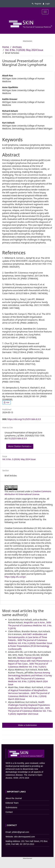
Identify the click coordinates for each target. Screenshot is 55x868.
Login (46, 4)
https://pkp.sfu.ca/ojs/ (15, 577)
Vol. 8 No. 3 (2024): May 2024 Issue (24, 50)
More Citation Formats (20, 446)
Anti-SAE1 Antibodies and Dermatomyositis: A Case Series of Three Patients (28, 637)
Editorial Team (12, 803)
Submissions (11, 807)
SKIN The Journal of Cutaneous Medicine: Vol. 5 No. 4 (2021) (28, 665)
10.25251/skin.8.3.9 (17, 438)
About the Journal (14, 798)
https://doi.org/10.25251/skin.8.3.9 (24, 419)
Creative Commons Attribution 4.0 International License (28, 493)
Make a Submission (27, 725)
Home (6, 47)
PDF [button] (8, 402)
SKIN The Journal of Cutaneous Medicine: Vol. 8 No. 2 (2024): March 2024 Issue (28, 681)
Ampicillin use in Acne (34, 622)
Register (37, 4)
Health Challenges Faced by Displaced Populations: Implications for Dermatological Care (29, 705)
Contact (9, 812)
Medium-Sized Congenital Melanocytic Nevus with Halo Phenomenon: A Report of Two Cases (30, 661)
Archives (17, 47)
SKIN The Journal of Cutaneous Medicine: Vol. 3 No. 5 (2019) (30, 625)
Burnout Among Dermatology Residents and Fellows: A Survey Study (30, 675)
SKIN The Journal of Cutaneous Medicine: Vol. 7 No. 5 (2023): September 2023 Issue (30, 711)
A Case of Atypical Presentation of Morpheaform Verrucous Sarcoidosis (29, 690)
